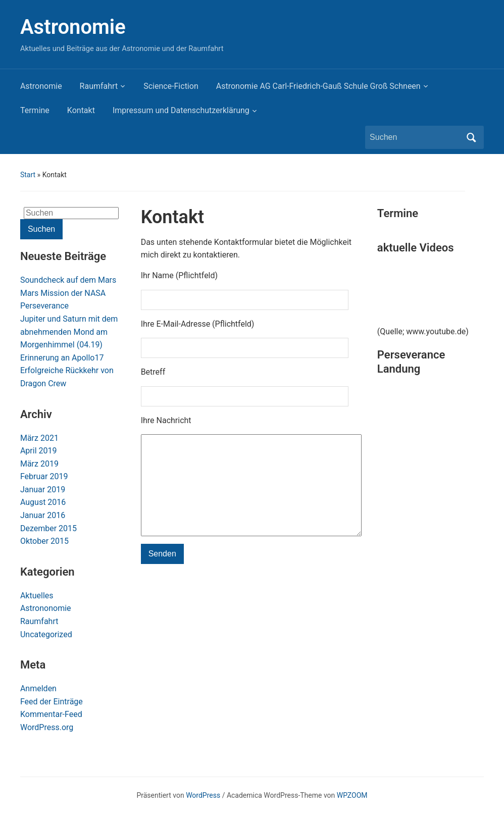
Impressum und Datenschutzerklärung (181, 110)
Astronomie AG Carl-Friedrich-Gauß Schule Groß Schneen (318, 86)
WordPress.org (47, 727)
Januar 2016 (43, 515)
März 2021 (39, 438)
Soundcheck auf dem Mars (68, 280)
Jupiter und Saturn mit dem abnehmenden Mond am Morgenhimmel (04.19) (69, 332)
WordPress (203, 795)
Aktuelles (37, 596)
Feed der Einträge (52, 702)
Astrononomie (46, 608)
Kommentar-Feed (51, 714)
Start (28, 175)
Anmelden (38, 688)
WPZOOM (352, 795)
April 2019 (39, 451)
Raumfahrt (99, 86)
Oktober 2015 (44, 541)
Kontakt (81, 110)
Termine (35, 110)
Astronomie (73, 27)
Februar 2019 (44, 476)
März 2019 (39, 464)
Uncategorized (46, 634)
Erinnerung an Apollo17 (62, 358)
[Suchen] (415, 137)
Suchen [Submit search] (471, 137)
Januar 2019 (43, 490)
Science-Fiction (171, 86)
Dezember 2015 (48, 528)
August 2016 (43, 502)
